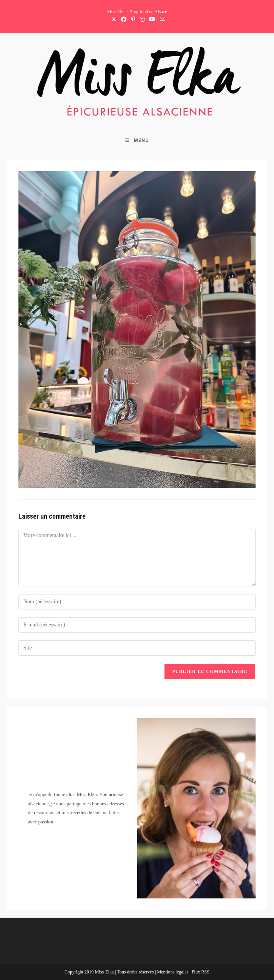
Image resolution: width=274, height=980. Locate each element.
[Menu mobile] (137, 140)
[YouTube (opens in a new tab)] (152, 20)
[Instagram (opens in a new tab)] (142, 20)
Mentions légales (173, 972)
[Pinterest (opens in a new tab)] (133, 20)
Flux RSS (201, 972)
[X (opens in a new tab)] (114, 20)
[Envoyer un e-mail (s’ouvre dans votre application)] (161, 20)
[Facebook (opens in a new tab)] (124, 20)
